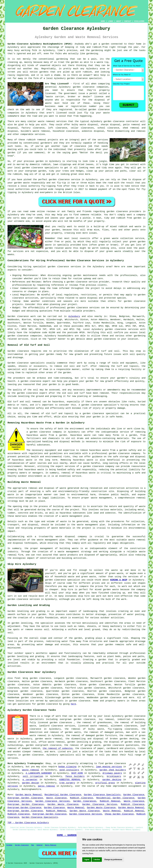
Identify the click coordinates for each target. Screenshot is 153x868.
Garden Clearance (134, 795)
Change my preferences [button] (113, 860)
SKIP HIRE (77, 773)
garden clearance (77, 78)
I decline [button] (97, 860)
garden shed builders (113, 770)
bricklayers (114, 776)
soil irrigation (33, 776)
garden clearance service (64, 180)
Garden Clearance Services (53, 801)
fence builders (75, 776)
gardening (62, 59)
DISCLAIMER (139, 21)
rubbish (39, 218)
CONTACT (128, 21)
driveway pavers (112, 773)
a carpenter (30, 780)
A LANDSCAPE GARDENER (39, 773)
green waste (114, 251)
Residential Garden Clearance (63, 795)
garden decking (112, 780)
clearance (80, 146)
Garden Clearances (85, 801)
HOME (103, 21)
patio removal (46, 786)
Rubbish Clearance (81, 798)
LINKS (110, 21)
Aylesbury (74, 316)
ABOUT (119, 21)
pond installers (69, 770)
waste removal (31, 770)
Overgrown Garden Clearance (25, 798)
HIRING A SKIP (119, 580)
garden (105, 44)
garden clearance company (99, 466)
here (73, 704)
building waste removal (67, 506)
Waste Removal (76, 808)
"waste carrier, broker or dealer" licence (74, 97)
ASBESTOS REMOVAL (70, 780)
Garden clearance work (22, 316)
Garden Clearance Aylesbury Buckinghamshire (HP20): (40, 44)
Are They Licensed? (57, 84)
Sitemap (9, 845)
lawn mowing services (109, 767)
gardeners (46, 143)
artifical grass (105, 783)
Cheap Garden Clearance (119, 814)
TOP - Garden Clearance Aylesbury (28, 823)
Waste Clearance (56, 798)
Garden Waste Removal (29, 795)
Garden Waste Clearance (63, 804)
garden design (31, 783)
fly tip (89, 113)
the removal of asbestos (58, 748)
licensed (50, 93)
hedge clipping (67, 767)
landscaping (90, 611)
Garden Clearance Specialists (102, 795)
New (33, 845)
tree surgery (67, 783)
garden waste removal (49, 739)
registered (65, 110)
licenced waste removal (93, 726)
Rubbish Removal (110, 801)
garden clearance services (83, 308)
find (17, 678)
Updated (39, 845)
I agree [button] (87, 860)
